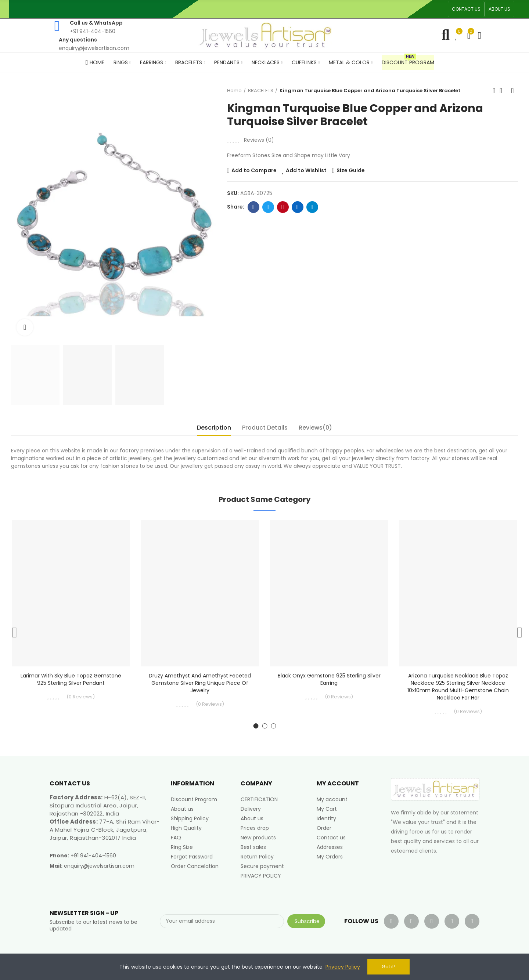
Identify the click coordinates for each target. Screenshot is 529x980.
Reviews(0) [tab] (315, 428)
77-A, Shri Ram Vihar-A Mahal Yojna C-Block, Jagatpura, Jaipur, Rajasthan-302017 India (105, 830)
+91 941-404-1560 (93, 856)
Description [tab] (214, 428)
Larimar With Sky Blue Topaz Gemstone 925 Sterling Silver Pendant (71, 679)
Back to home (503, 91)
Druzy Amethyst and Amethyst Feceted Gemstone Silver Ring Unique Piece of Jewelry (200, 683)
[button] (466, 9)
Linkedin (297, 207)
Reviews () (259, 140)
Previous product (494, 91)
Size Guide (351, 170)
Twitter (268, 207)
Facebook (253, 207)
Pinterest (283, 207)
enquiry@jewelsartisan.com (99, 866)
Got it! (388, 967)
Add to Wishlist (306, 170)
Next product (512, 91)
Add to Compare (254, 170)
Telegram (312, 207)
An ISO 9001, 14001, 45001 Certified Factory (288, 9)
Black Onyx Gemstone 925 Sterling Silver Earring (329, 679)
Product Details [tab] (265, 428)
